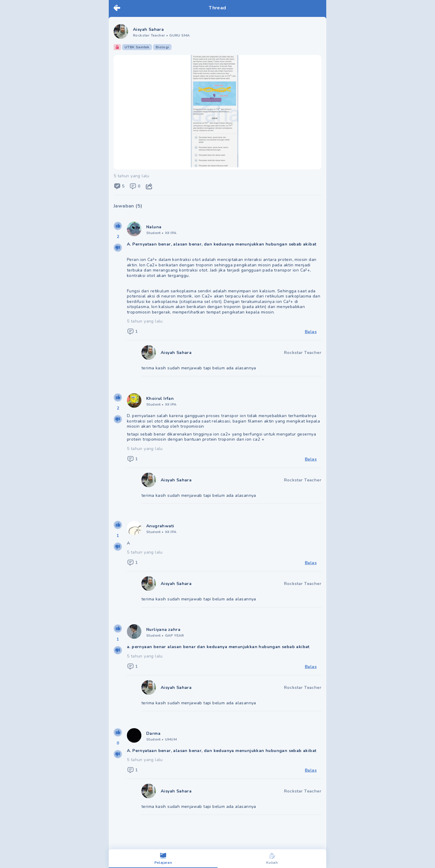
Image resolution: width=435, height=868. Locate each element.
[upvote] (118, 226)
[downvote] (118, 248)
